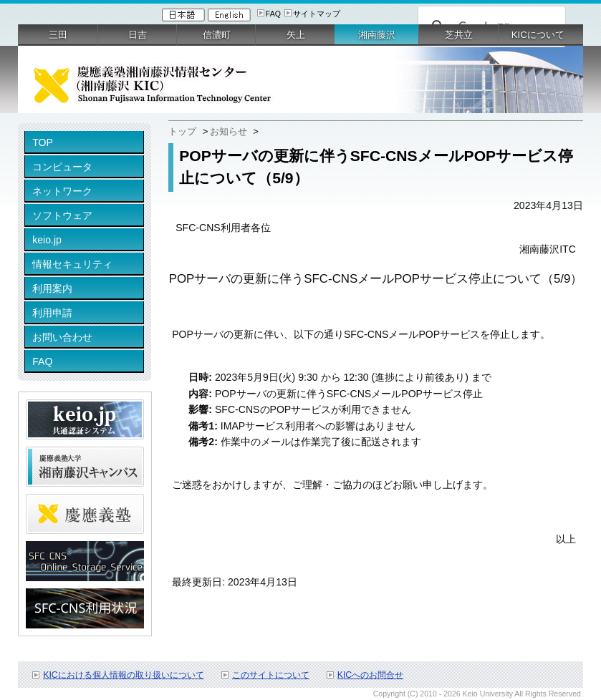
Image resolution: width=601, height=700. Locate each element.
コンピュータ (62, 167)
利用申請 (52, 313)
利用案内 (52, 288)
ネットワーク (62, 191)
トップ (182, 131)
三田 (58, 35)
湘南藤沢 (377, 35)
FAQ (273, 14)
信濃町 (217, 35)
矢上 (296, 35)
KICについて (538, 35)
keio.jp (47, 240)
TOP (43, 142)
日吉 (138, 35)
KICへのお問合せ (371, 675)
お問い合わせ (62, 337)
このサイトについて (271, 675)
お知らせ (229, 131)
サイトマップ (317, 14)
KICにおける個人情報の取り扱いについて (124, 675)
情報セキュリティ (72, 264)
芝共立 (459, 35)
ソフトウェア (62, 215)
